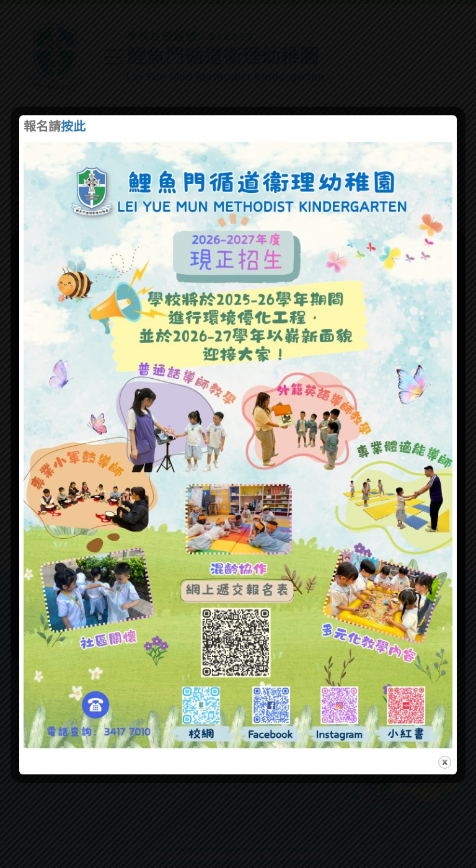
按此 (73, 128)
